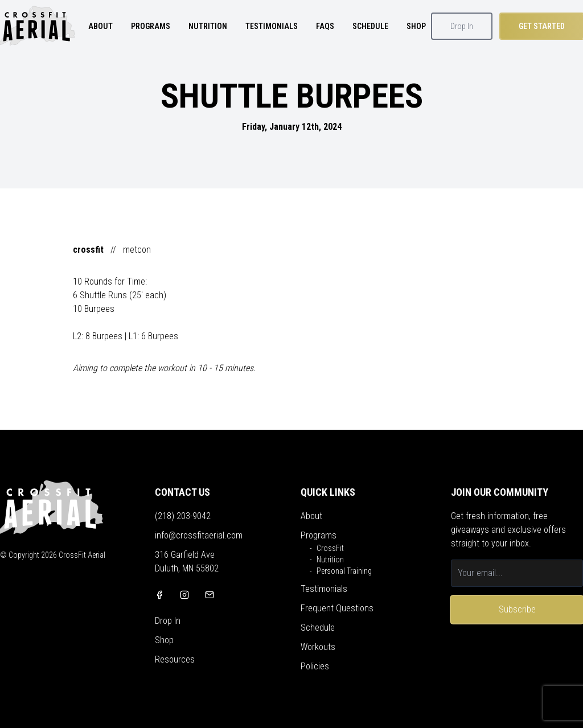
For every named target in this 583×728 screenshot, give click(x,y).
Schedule (318, 628)
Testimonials (324, 589)
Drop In (462, 26)
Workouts (318, 647)
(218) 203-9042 (183, 516)
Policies (315, 666)
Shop (164, 640)
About (311, 516)
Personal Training (344, 571)
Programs (319, 535)
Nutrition (330, 560)
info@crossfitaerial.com (199, 535)
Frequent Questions (337, 608)
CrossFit (330, 548)
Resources (175, 659)
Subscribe (517, 609)
